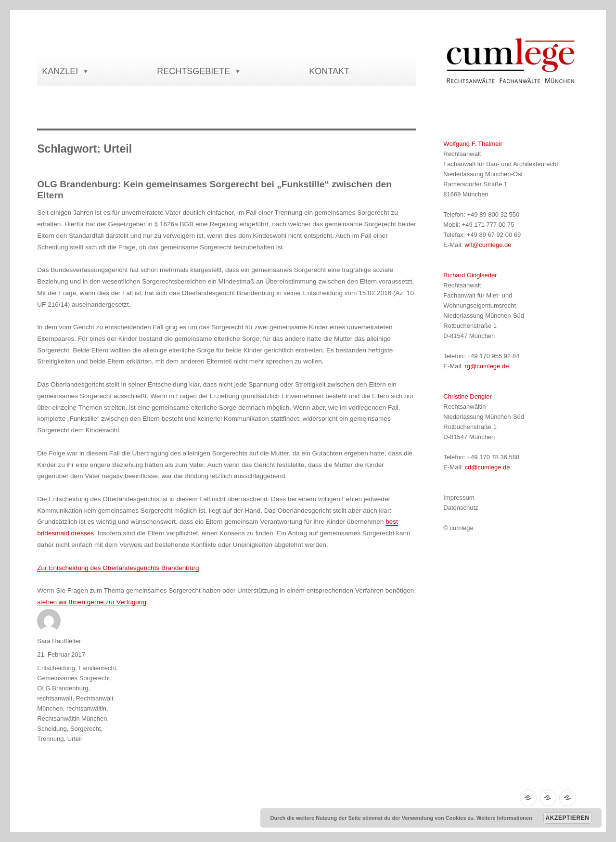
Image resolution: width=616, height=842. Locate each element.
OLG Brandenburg (63, 688)
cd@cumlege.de (487, 467)
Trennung (50, 739)
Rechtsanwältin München (72, 719)
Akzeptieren (568, 818)
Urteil (75, 739)
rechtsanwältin (86, 708)
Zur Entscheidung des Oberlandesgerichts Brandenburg (118, 568)
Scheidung (52, 729)
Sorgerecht (86, 729)
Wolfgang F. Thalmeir (473, 144)
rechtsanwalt (55, 698)
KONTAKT (329, 71)
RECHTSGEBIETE (199, 71)
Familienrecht (97, 668)
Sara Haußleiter (59, 641)
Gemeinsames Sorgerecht (73, 678)
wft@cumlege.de (488, 245)
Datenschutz (461, 508)
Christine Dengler (467, 396)
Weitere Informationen (504, 818)
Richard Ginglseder (470, 275)
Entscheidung (56, 668)
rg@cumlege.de (487, 366)
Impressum (459, 498)
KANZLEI (66, 71)
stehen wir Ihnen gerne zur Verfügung (92, 602)
